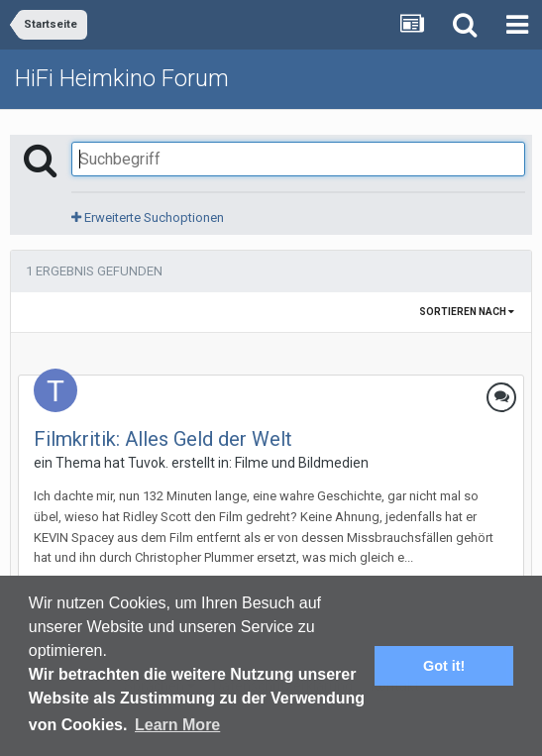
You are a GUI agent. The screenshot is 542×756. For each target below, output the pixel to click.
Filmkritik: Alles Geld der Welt (163, 439)
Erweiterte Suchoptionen (148, 217)
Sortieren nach (467, 312)
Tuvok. (148, 463)
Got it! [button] (444, 666)
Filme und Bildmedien (302, 463)
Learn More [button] (177, 725)
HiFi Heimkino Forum (122, 78)
